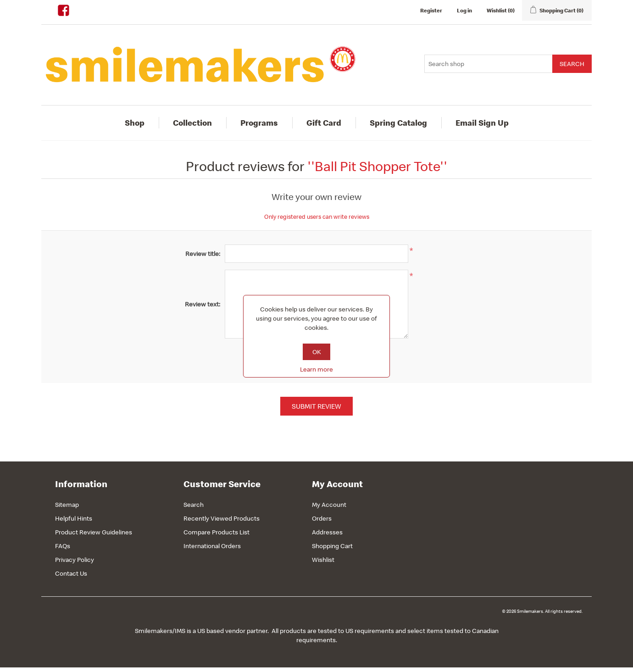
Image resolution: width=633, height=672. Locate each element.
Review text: (203, 304)
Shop (135, 123)
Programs (259, 123)
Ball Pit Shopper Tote (377, 166)
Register (431, 10)
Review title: (203, 254)
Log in (464, 10)
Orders (322, 518)
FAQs (63, 546)
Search (194, 505)
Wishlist (323, 560)
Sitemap (67, 505)
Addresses (327, 532)
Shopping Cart (332, 546)
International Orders (212, 546)
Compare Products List (217, 532)
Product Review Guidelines (94, 532)
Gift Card (324, 123)
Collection (192, 123)
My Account (329, 505)
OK (317, 352)
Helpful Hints (74, 518)
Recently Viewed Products (222, 518)
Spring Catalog (398, 123)
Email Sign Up (482, 123)
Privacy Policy (75, 560)
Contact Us (71, 573)
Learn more (316, 369)
